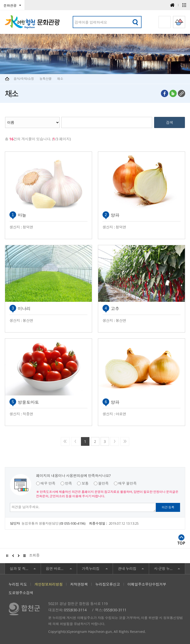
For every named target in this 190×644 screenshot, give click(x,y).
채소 (60, 79)
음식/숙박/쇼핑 (24, 79)
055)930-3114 (75, 610)
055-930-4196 (74, 523)
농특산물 (46, 79)
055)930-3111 (115, 610)
